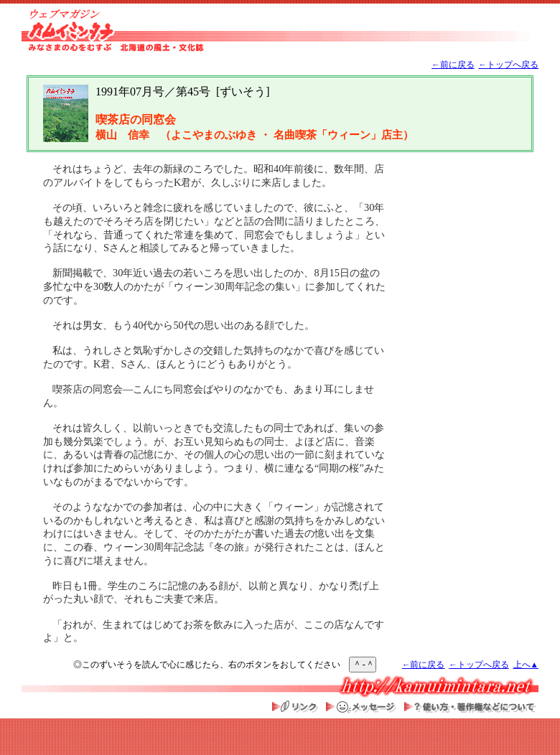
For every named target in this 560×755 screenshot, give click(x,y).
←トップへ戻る (508, 65)
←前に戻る (453, 65)
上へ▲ (526, 665)
